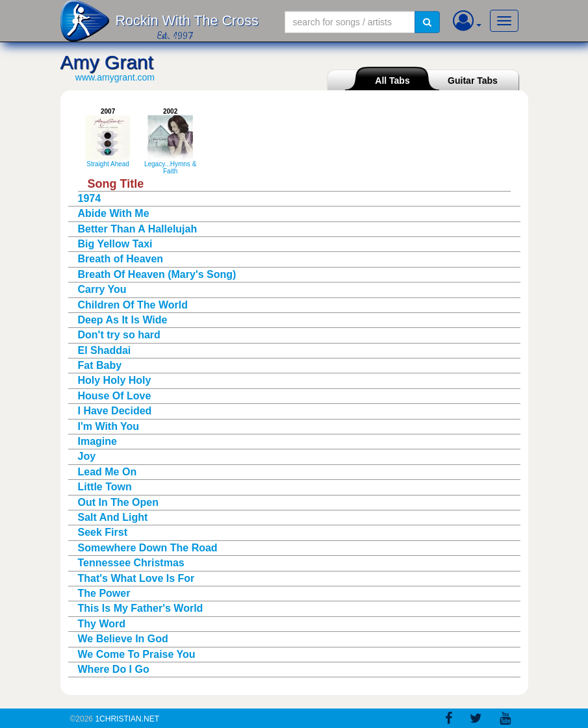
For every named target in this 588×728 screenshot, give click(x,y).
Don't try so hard (119, 335)
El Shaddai (105, 350)
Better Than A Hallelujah (138, 229)
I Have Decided (115, 411)
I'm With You (109, 426)
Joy (87, 456)
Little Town (105, 487)
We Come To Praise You (137, 654)
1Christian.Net (127, 719)
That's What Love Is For (136, 578)
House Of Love (115, 396)
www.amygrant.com (115, 77)
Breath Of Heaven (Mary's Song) (157, 274)
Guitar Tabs (473, 81)
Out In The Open (118, 502)
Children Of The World (133, 305)
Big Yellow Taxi (115, 244)
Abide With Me (114, 213)
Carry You (102, 289)
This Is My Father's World (141, 608)
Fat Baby (100, 365)
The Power (104, 593)
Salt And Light (113, 517)
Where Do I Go (114, 669)
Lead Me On (108, 472)
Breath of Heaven (121, 259)
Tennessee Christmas (131, 563)
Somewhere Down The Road (148, 548)
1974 (90, 198)
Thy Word (102, 624)
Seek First (103, 532)
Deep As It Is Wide (123, 320)
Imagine (97, 441)
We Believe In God (123, 639)
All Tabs (392, 81)
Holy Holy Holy (115, 380)
